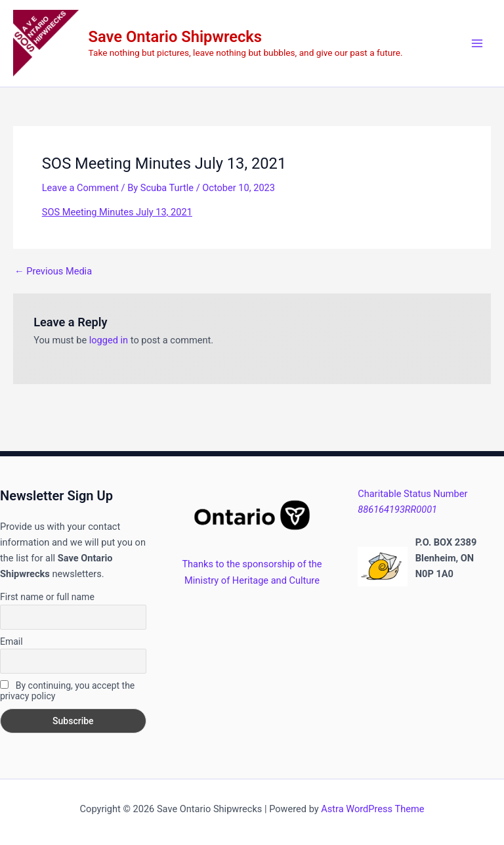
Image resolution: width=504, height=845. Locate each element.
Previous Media (53, 271)
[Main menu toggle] (477, 43)
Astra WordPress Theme (372, 809)
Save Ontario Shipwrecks (175, 37)
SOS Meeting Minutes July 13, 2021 (117, 212)
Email (11, 641)
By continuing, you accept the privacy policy (67, 691)
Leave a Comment (80, 188)
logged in (109, 340)
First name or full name (47, 597)
